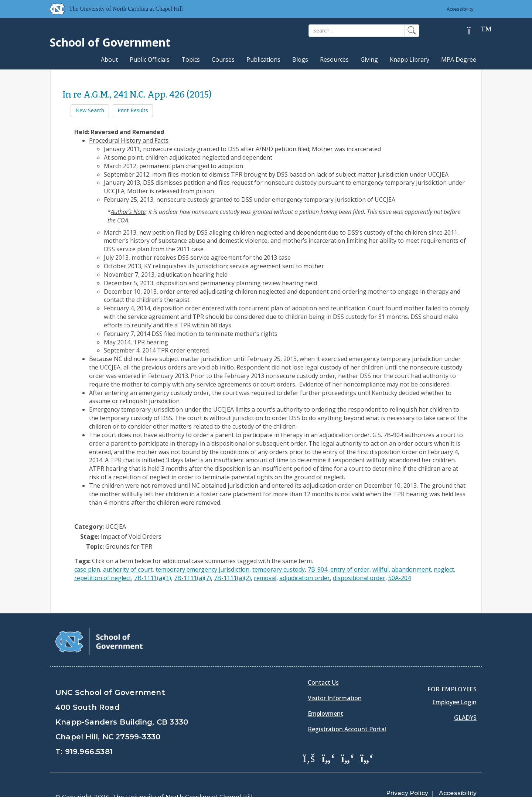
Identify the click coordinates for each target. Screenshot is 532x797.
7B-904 (318, 569)
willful (381, 569)
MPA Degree (459, 59)
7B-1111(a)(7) (192, 578)
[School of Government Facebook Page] (309, 739)
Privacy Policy (407, 775)
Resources (334, 59)
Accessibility (460, 9)
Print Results (133, 110)
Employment (325, 695)
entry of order (350, 569)
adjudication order (305, 578)
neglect (444, 569)
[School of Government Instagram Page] (367, 739)
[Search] (357, 31)
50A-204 (400, 578)
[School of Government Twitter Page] (328, 739)
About (109, 59)
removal (265, 578)
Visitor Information (335, 679)
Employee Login (454, 683)
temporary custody (279, 569)
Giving (369, 59)
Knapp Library (410, 59)
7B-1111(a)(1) (153, 578)
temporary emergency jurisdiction (202, 569)
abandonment (411, 569)
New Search (90, 110)
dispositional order (359, 578)
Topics (191, 59)
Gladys (465, 699)
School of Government (110, 42)
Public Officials (150, 59)
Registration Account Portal (347, 710)
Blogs (300, 59)
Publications (263, 59)
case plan (87, 569)
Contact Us (323, 664)
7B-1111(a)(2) (232, 578)
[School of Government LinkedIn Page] (348, 739)
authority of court (128, 569)
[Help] (475, 31)
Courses (223, 59)
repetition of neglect (103, 578)
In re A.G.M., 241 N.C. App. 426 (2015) (137, 95)
